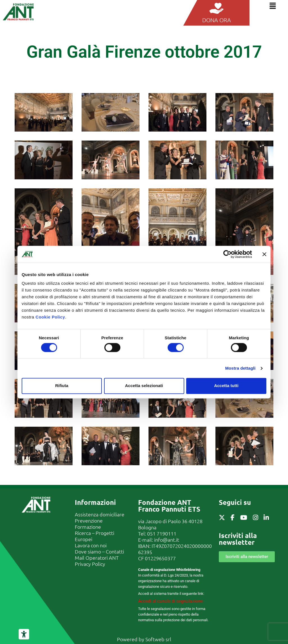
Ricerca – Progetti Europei (94, 536)
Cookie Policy (50, 317)
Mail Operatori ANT (97, 558)
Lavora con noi (91, 545)
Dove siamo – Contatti (99, 551)
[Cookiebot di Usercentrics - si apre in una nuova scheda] (227, 254)
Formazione (88, 527)
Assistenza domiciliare (100, 514)
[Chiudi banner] (264, 254)
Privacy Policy (90, 564)
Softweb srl (158, 639)
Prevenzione (89, 520)
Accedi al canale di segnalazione (170, 601)
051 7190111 (162, 533)
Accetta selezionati (144, 386)
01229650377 (160, 558)
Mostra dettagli (240, 368)
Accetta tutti (226, 386)
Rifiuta (62, 386)
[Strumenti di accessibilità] (24, 634)
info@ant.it (167, 540)
